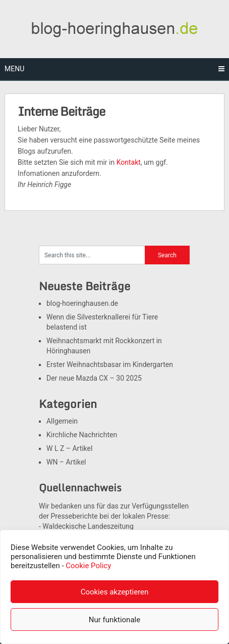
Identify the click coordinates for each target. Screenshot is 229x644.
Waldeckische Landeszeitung (88, 526)
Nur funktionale (115, 620)
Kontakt (129, 162)
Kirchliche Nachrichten (82, 435)
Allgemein (62, 421)
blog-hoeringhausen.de (82, 303)
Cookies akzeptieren (115, 592)
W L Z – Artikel (69, 448)
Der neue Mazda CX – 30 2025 (94, 378)
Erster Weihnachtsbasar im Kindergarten (110, 364)
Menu (14, 69)
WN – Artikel (66, 462)
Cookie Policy (88, 566)
